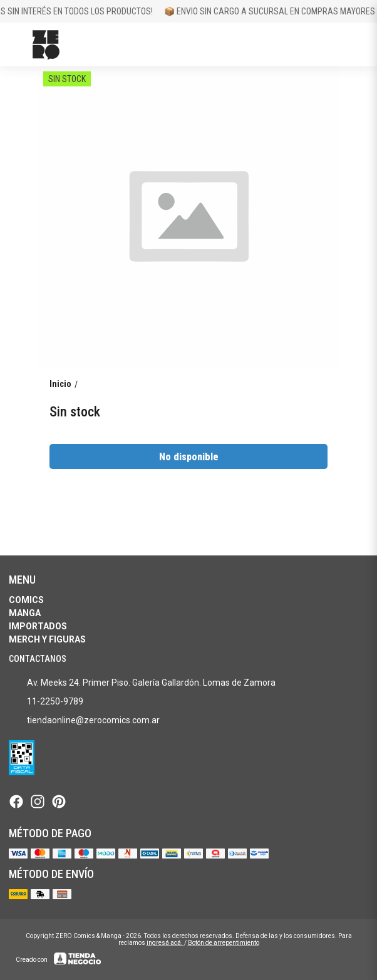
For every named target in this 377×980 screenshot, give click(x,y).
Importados (38, 626)
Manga (25, 613)
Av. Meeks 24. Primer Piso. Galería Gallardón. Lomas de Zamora (142, 683)
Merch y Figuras (47, 639)
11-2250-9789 (46, 702)
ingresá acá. (165, 943)
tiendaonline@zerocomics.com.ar (84, 721)
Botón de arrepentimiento (224, 943)
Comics (26, 600)
